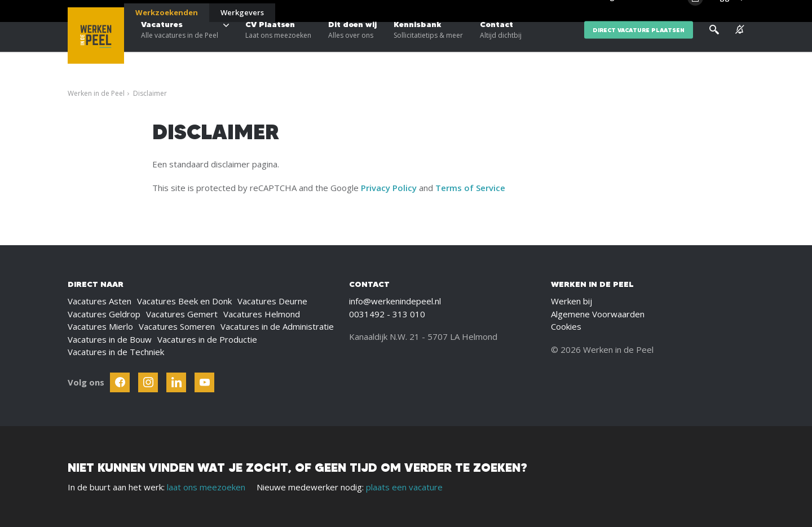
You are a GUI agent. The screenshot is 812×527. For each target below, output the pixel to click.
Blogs (608, 11)
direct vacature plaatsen (639, 45)
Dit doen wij (352, 45)
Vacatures (180, 45)
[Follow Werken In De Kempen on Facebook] (120, 382)
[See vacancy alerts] (740, 45)
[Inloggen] (716, 12)
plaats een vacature (404, 487)
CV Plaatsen (278, 45)
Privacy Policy (389, 188)
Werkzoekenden (167, 12)
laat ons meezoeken (206, 487)
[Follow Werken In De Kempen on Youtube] (204, 382)
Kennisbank (428, 45)
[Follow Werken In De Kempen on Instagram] (148, 382)
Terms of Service (470, 188)
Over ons (642, 11)
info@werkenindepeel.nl (395, 301)
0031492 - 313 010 (387, 314)
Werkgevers (242, 12)
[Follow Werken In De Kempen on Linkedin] (176, 382)
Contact (501, 45)
